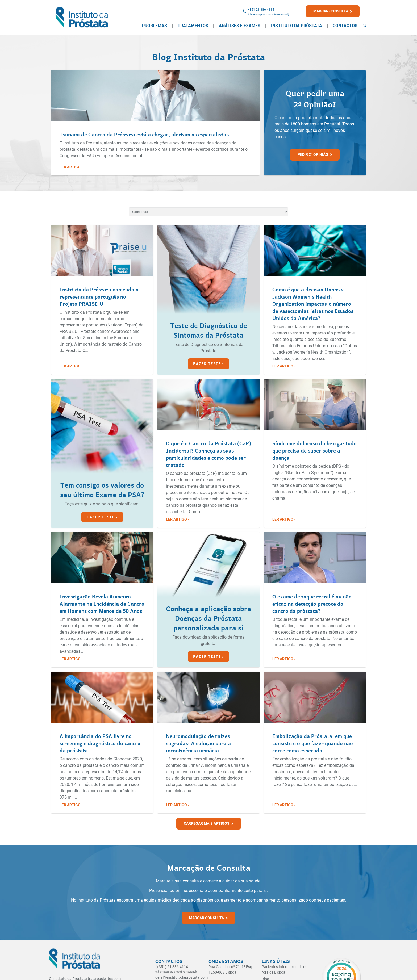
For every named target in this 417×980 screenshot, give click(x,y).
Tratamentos (193, 26)
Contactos (345, 26)
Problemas (155, 26)
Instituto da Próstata (297, 26)
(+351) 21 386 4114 (172, 967)
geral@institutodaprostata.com (182, 977)
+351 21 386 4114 (261, 10)
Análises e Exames (240, 26)
